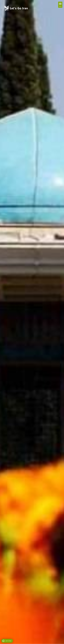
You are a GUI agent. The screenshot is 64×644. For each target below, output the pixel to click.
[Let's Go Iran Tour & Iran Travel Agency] (16, 8)
